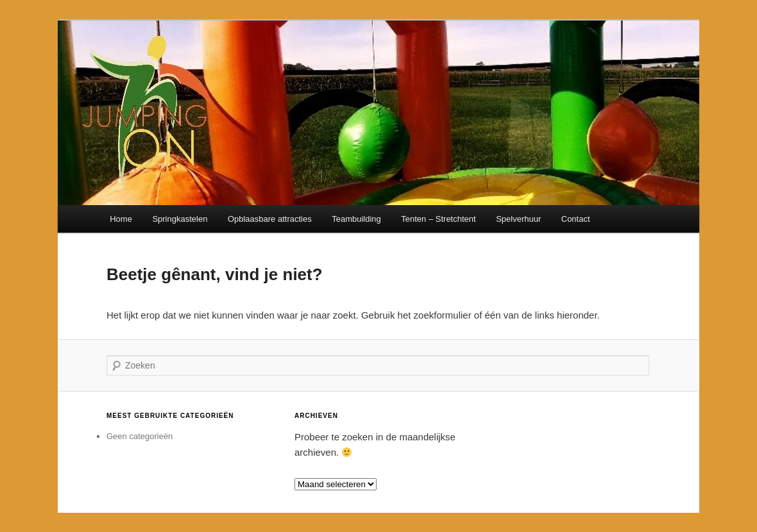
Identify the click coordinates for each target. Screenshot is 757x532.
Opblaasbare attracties (270, 219)
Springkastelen (180, 219)
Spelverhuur (518, 219)
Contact (576, 219)
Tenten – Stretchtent (438, 219)
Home (121, 219)
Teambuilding (356, 219)
